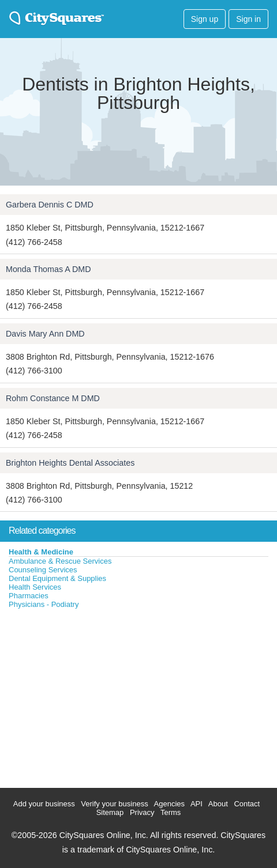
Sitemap (110, 812)
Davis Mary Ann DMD (45, 334)
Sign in (248, 19)
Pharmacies (29, 596)
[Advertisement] (87, 696)
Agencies (169, 804)
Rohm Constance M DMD (53, 398)
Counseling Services (43, 570)
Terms (171, 812)
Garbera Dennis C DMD (50, 205)
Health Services (35, 587)
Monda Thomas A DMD (48, 269)
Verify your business (114, 804)
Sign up (205, 19)
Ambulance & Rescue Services (60, 561)
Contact (247, 804)
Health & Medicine (41, 552)
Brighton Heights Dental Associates (70, 463)
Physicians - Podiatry (44, 604)
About (218, 804)
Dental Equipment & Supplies (57, 578)
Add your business (44, 804)
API (196, 804)
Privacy (142, 812)
